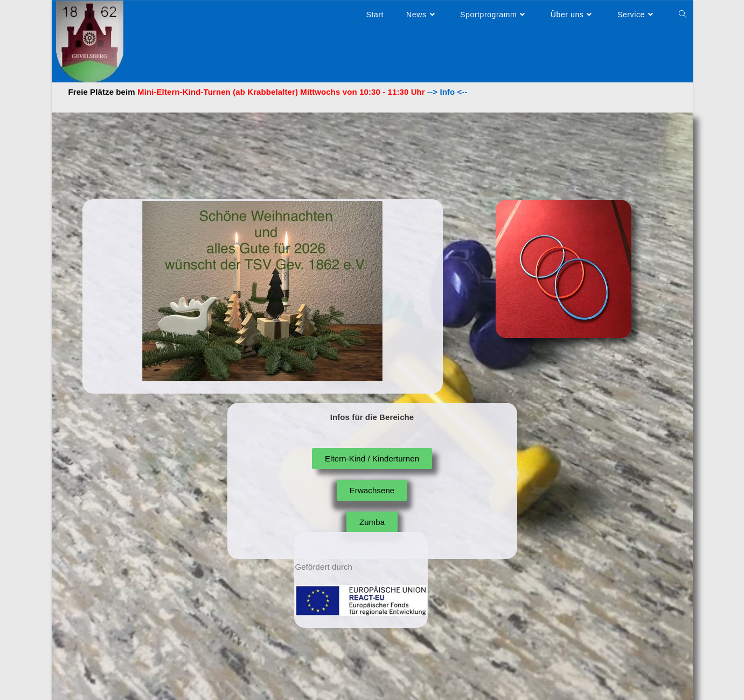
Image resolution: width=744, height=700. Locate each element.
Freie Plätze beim (102, 92)
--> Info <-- (446, 92)
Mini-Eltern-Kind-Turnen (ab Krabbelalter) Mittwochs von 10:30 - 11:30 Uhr (281, 92)
